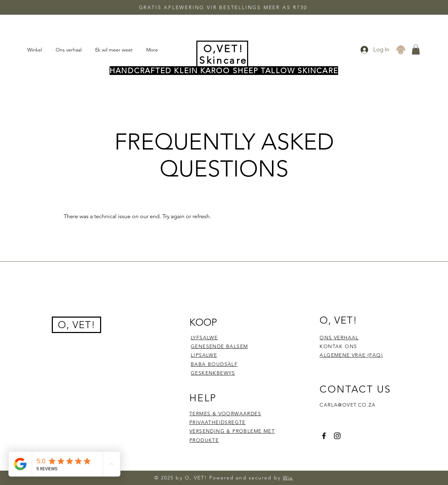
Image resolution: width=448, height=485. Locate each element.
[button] (416, 50)
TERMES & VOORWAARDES (225, 414)
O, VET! (76, 325)
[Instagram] (337, 436)
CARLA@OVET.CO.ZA (348, 405)
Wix (288, 478)
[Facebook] (324, 436)
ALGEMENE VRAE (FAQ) (351, 355)
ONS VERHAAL (339, 338)
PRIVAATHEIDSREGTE (218, 422)
